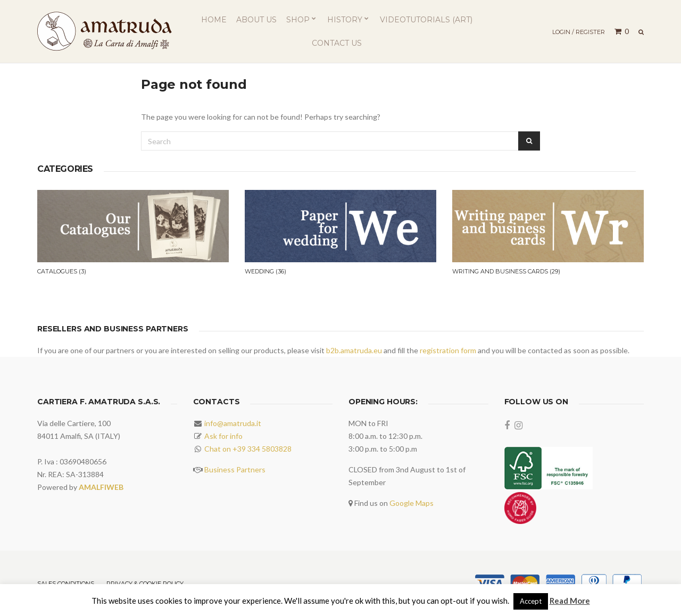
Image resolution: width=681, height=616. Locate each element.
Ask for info (223, 436)
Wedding (265, 271)
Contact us (337, 43)
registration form (448, 350)
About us (256, 20)
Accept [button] (531, 601)
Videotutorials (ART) (426, 20)
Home (214, 20)
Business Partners (235, 469)
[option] (133, 244)
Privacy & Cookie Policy (145, 584)
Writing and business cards (506, 271)
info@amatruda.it (233, 423)
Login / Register (579, 32)
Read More (570, 601)
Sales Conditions (66, 584)
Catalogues (62, 271)
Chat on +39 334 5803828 (248, 449)
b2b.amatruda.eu (354, 350)
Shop (298, 20)
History (345, 20)
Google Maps (412, 503)
